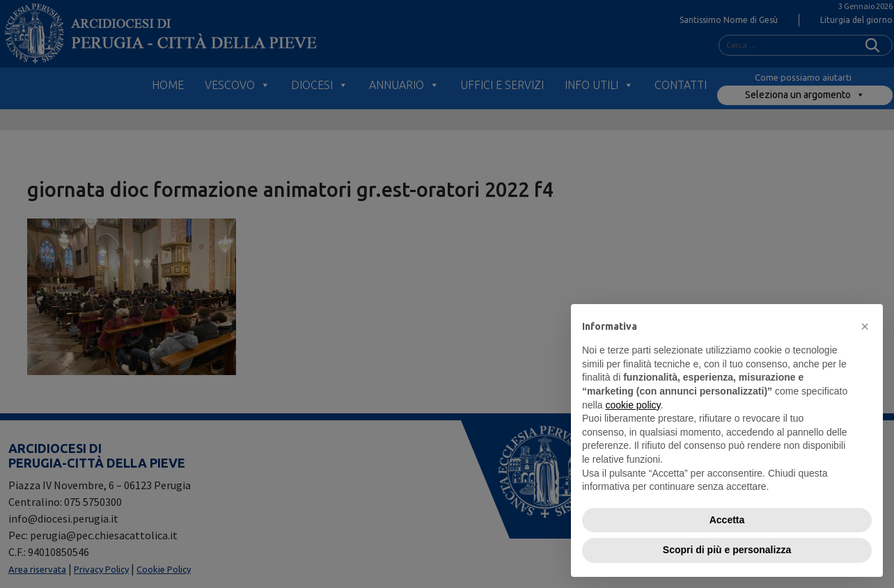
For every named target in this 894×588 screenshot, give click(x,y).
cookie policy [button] (633, 405)
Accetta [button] (727, 520)
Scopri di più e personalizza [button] (727, 550)
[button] (865, 326)
